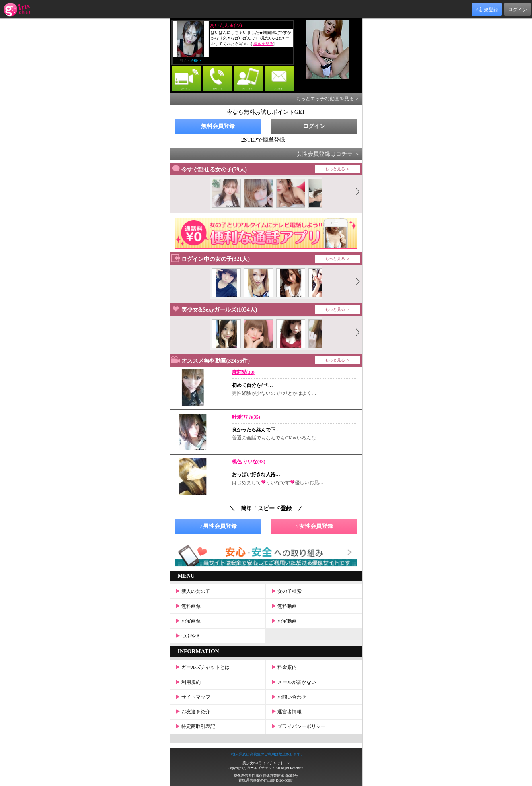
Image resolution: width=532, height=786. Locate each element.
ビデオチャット (187, 78)
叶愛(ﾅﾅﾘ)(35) (246, 417)
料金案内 (283, 667)
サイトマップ (192, 697)
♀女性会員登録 (314, 526)
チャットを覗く (248, 78)
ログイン (518, 10)
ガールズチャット (261, 768)
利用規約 (187, 682)
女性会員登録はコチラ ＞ (328, 154)
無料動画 (283, 606)
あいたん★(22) (226, 25)
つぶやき (187, 636)
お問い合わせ (288, 697)
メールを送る (279, 78)
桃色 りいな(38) (249, 462)
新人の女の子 (192, 591)
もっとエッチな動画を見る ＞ (328, 99)
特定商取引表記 (194, 726)
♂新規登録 (487, 10)
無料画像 (187, 606)
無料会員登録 (218, 126)
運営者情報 (286, 712)
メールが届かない (293, 682)
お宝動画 (283, 621)
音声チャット (217, 78)
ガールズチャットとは (202, 667)
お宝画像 (187, 621)
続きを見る (263, 44)
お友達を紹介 (192, 712)
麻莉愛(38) (243, 372)
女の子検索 (286, 591)
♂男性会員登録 (218, 526)
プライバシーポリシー (298, 726)
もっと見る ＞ (338, 169)
